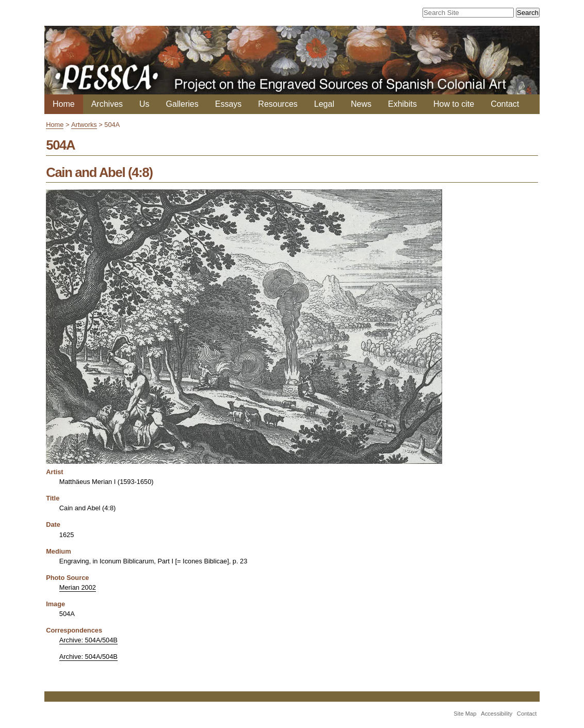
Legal (324, 104)
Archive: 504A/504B (88, 640)
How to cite (454, 104)
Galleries (182, 104)
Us (144, 104)
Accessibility (497, 714)
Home (64, 104)
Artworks (84, 125)
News (361, 104)
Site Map (465, 714)
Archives (107, 104)
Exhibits (402, 104)
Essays (229, 104)
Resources (278, 104)
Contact (505, 104)
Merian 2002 (78, 587)
